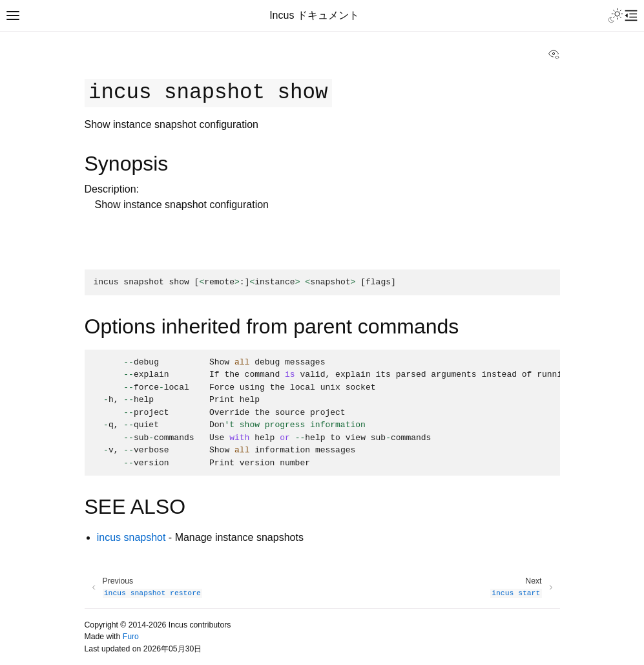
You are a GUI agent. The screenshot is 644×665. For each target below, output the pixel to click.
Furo (131, 637)
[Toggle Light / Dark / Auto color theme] (616, 16)
